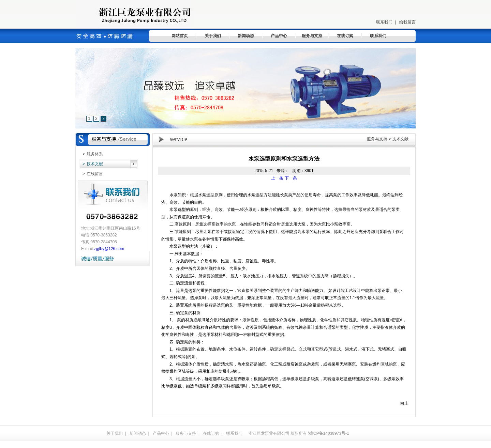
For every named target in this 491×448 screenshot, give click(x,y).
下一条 (291, 178)
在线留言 (91, 174)
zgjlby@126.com (109, 249)
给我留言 (407, 22)
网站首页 (180, 36)
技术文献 (91, 164)
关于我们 (213, 36)
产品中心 (279, 36)
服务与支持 (312, 36)
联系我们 (384, 22)
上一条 (277, 178)
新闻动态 (246, 36)
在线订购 (345, 36)
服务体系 (91, 154)
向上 (404, 403)
